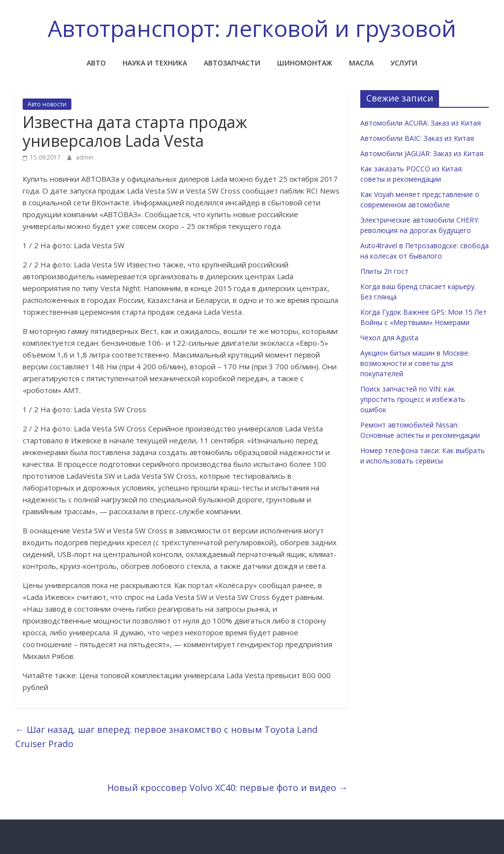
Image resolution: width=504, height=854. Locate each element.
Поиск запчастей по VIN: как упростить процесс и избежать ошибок (413, 399)
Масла (361, 63)
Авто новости (47, 104)
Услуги (404, 63)
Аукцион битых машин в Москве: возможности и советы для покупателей (415, 363)
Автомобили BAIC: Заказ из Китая (417, 138)
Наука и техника (155, 63)
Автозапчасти (232, 63)
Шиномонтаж (305, 63)
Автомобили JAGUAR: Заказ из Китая (422, 153)
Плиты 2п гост (384, 271)
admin (85, 157)
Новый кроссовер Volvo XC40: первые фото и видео (227, 788)
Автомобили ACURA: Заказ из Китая (421, 123)
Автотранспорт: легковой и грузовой (252, 28)
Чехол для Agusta (389, 338)
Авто (96, 63)
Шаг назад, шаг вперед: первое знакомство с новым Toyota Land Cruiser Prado (166, 737)
